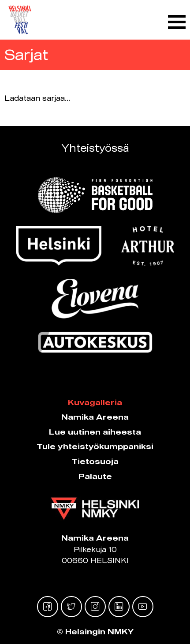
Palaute (95, 476)
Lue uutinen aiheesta (95, 432)
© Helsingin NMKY (95, 631)
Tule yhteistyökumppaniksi (95, 446)
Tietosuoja (95, 461)
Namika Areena (95, 417)
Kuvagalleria (95, 402)
